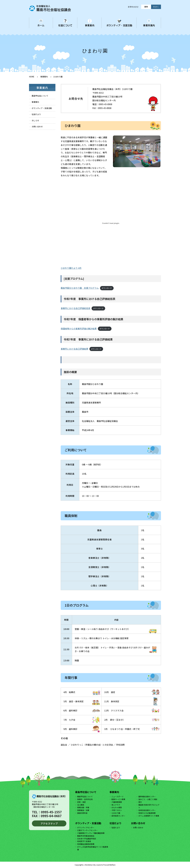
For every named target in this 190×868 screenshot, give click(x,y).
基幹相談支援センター (147, 796)
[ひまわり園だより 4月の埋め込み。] (111, 223)
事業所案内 (149, 25)
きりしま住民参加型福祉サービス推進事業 (93, 848)
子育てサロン (117, 810)
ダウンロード (107, 288)
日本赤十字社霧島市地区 (87, 839)
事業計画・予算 (83, 807)
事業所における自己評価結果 (74, 349)
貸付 (140, 802)
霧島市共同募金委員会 (86, 836)
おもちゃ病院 (117, 807)
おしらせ (35, 120)
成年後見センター (118, 816)
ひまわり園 (116, 813)
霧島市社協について (40, 96)
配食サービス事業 (118, 799)
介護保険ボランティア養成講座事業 (91, 833)
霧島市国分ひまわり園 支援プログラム (80, 288)
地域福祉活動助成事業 (86, 844)
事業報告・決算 (83, 810)
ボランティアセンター (86, 828)
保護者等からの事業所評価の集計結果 (79, 329)
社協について (65, 25)
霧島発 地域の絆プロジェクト (149, 806)
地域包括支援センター (147, 810)
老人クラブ (116, 805)
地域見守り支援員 (84, 841)
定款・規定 (81, 802)
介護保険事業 (117, 802)
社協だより (36, 114)
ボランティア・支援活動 (119, 25)
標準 (146, 7)
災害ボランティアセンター (87, 830)
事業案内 (90, 25)
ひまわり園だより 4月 (71, 268)
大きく (156, 7)
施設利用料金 (82, 813)
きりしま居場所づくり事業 (149, 816)
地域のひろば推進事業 (147, 813)
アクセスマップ (49, 823)
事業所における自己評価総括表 (75, 308)
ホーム (41, 25)
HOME (32, 77)
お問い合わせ (37, 127)
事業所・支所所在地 (85, 799)
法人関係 (81, 805)
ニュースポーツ (117, 796)
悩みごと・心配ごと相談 (148, 799)
